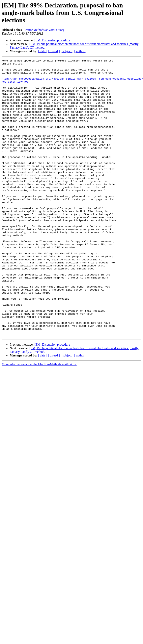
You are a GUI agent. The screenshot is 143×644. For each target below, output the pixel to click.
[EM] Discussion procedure (52, 40)
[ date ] (43, 51)
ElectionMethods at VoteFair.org (44, 30)
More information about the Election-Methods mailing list (39, 420)
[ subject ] (67, 51)
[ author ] (80, 51)
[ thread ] (54, 51)
